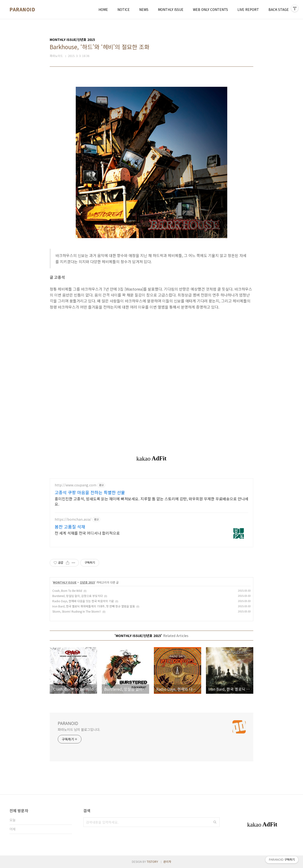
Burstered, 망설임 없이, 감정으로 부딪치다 (78, 596)
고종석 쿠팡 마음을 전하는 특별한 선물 (90, 492)
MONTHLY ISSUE (171, 9)
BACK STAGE (279, 9)
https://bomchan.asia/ (73, 519)
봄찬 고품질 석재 (70, 527)
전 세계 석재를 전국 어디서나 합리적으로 (87, 533)
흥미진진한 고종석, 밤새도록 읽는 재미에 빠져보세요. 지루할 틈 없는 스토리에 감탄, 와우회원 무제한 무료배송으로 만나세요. (151, 501)
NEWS (144, 9)
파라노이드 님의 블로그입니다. (79, 729)
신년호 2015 (87, 582)
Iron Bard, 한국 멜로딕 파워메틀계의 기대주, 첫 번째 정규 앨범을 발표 (94, 606)
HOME (103, 9)
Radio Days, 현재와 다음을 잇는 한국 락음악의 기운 (83, 601)
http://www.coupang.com (76, 485)
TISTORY (152, 861)
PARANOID (22, 9)
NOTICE (124, 9)
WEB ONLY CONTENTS (210, 9)
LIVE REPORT (248, 9)
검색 (215, 822)
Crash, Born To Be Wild (67, 591)
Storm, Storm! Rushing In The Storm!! (77, 611)
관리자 (167, 861)
